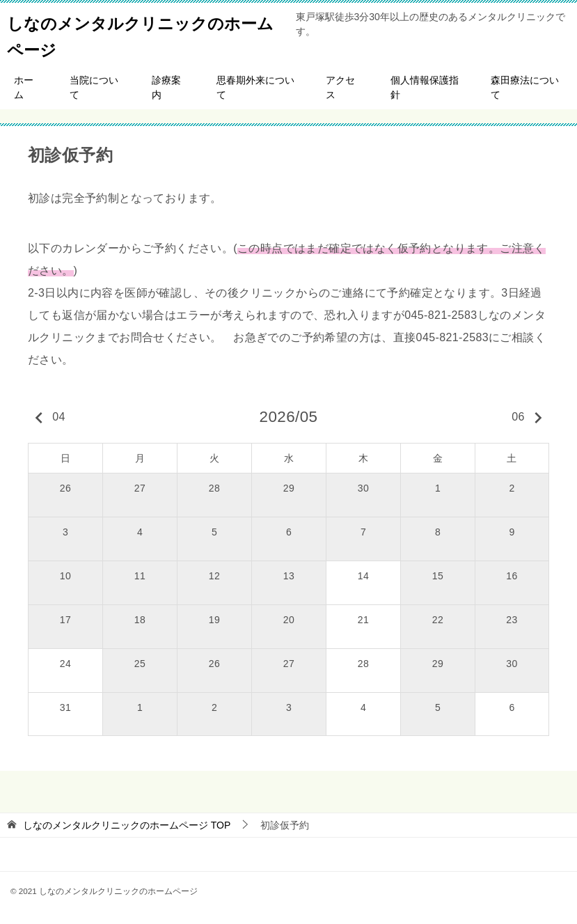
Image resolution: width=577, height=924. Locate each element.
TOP (127, 825)
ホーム (24, 87)
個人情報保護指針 (425, 87)
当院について (94, 87)
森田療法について (525, 87)
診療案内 (166, 87)
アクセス (340, 87)
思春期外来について (255, 87)
